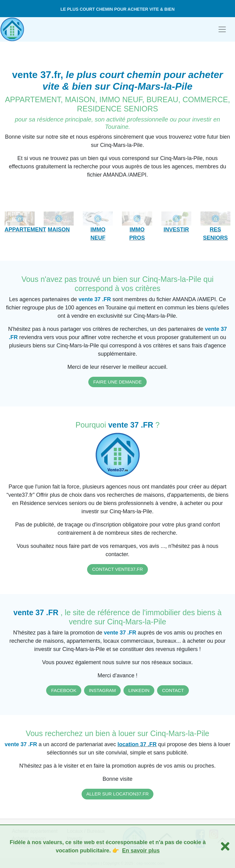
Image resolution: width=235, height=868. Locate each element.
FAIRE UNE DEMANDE (117, 382)
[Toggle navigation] (222, 29)
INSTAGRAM (102, 690)
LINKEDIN (139, 690)
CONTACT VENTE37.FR (117, 569)
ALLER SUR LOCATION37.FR (118, 794)
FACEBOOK (64, 690)
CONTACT (173, 690)
